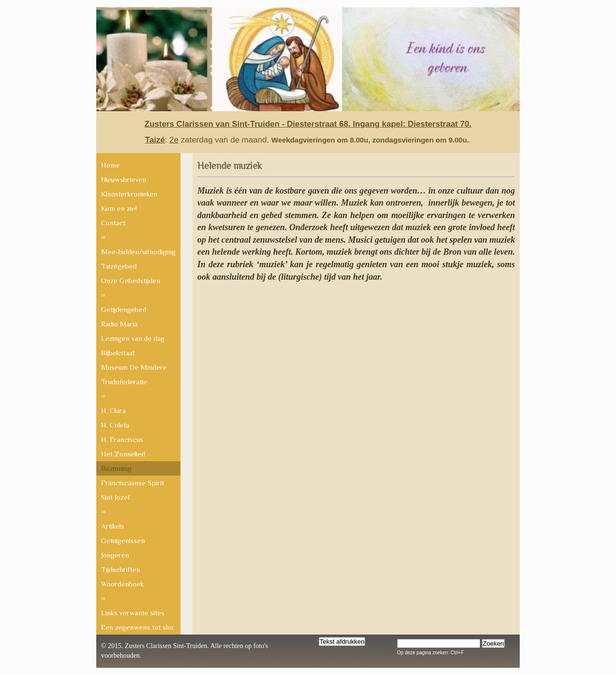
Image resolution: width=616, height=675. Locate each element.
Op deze (406, 653)
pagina (440, 653)
